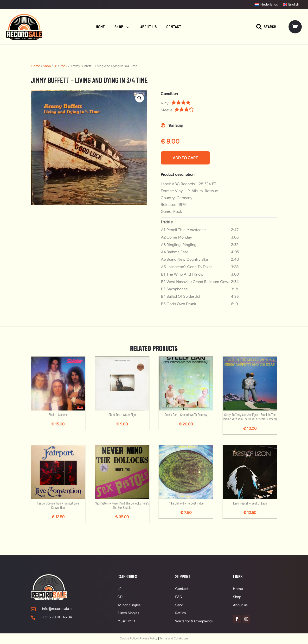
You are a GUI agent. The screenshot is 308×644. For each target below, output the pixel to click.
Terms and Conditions (174, 638)
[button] (140, 98)
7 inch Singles (128, 613)
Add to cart (185, 158)
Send (179, 605)
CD (120, 597)
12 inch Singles (129, 605)
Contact (182, 589)
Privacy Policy (149, 638)
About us (240, 605)
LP (55, 66)
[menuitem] (100, 27)
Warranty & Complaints (194, 621)
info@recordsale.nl (57, 609)
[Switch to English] (291, 5)
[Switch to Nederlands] (266, 5)
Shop (47, 66)
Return (180, 613)
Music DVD (126, 621)
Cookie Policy (129, 638)
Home (35, 66)
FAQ (179, 597)
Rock (64, 66)
